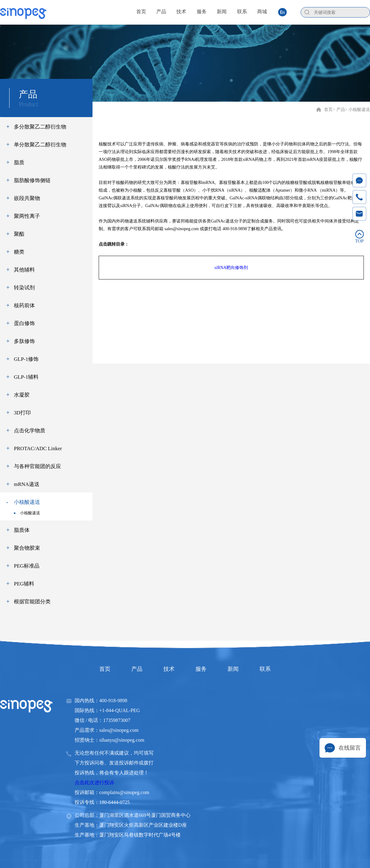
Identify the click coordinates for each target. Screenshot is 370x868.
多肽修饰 (24, 341)
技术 (169, 669)
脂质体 (22, 530)
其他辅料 (24, 270)
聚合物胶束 (27, 548)
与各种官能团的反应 (37, 466)
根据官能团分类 (32, 602)
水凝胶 (22, 395)
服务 (201, 669)
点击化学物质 (30, 431)
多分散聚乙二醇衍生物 (40, 127)
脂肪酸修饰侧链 (32, 180)
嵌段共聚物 (27, 198)
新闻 (233, 669)
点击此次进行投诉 (94, 782)
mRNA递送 (27, 484)
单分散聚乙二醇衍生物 (40, 145)
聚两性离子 (27, 216)
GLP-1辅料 (26, 377)
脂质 (19, 163)
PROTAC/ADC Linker (38, 448)
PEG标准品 (27, 566)
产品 (137, 669)
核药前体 (24, 306)
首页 (328, 110)
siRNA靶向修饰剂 (231, 268)
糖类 (19, 252)
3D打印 (22, 413)
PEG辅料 (24, 584)
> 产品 (339, 110)
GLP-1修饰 (26, 359)
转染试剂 (24, 288)
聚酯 (19, 234)
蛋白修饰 (24, 323)
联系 (265, 669)
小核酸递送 (27, 502)
